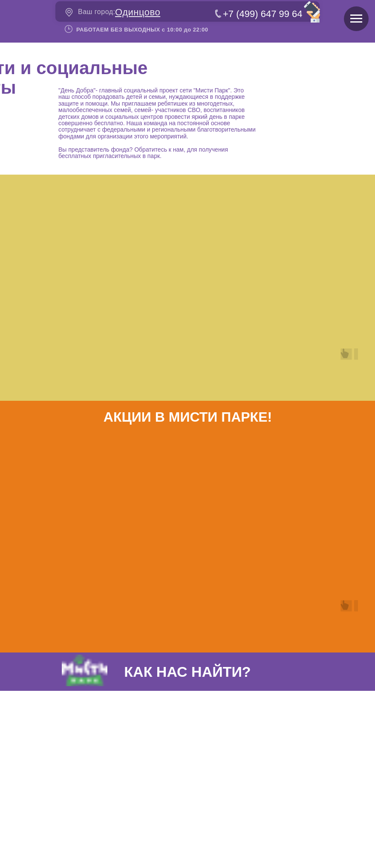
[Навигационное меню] (356, 19)
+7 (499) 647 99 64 (263, 14)
